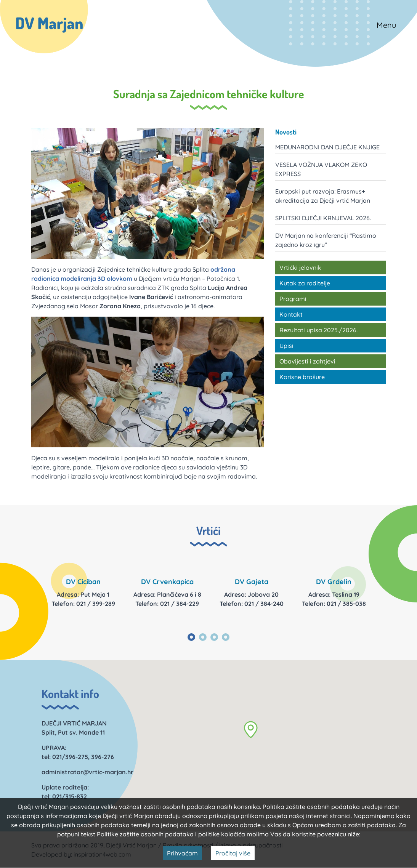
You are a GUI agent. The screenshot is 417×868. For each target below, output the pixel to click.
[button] (251, 729)
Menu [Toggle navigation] (386, 25)
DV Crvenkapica (167, 582)
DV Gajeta (252, 582)
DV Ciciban (83, 582)
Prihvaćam (182, 853)
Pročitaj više (233, 853)
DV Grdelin (334, 582)
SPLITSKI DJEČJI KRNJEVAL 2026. (323, 218)
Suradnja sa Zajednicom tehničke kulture (209, 94)
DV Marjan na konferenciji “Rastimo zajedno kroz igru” (326, 240)
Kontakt (291, 314)
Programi (293, 299)
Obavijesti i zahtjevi (307, 361)
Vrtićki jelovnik (300, 267)
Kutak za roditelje (305, 283)
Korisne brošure (302, 377)
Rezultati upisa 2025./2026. (318, 330)
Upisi (286, 346)
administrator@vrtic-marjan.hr (87, 772)
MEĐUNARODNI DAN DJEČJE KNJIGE (327, 147)
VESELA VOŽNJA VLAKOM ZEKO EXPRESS (321, 169)
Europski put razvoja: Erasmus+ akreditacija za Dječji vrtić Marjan (323, 196)
